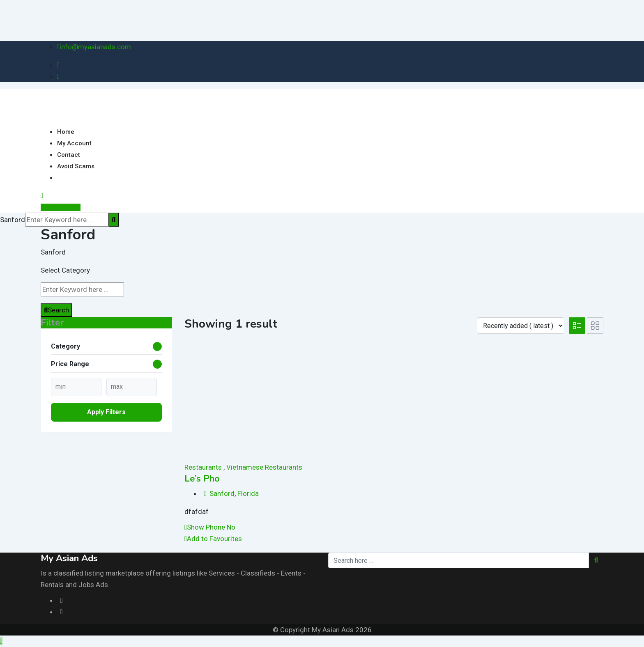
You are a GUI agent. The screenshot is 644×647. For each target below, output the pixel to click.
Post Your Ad (61, 207)
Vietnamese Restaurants (264, 467)
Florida (248, 493)
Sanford (222, 493)
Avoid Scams (76, 166)
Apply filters (106, 412)
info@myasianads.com (95, 47)
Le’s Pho (202, 479)
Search (56, 310)
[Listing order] (521, 326)
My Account (74, 143)
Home (66, 132)
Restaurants (203, 467)
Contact (69, 155)
